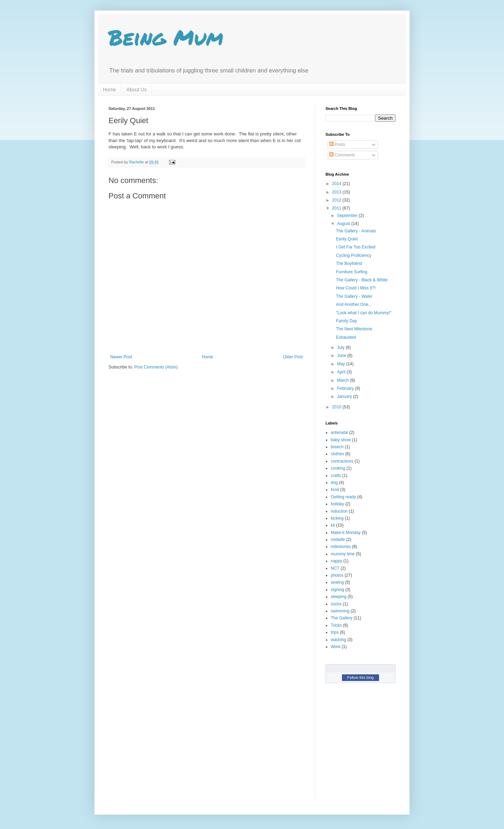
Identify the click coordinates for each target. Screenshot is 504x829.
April (342, 372)
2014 (337, 184)
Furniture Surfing (352, 272)
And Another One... (354, 304)
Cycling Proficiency (354, 255)
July (341, 347)
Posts (337, 145)
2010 (337, 407)
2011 (337, 208)
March (344, 380)
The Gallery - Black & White (362, 280)
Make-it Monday (346, 533)
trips (335, 632)
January (345, 396)
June (342, 356)
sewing (337, 582)
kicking (337, 518)
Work (336, 647)
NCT (335, 568)
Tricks (336, 625)
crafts (336, 476)
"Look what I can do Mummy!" (364, 313)
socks (336, 604)
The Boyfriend (349, 264)
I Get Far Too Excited (356, 247)
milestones (341, 547)
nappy (337, 561)
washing (338, 640)
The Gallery (342, 618)
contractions (342, 461)
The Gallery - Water (354, 296)
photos (337, 575)
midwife (338, 540)
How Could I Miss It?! (356, 288)
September (348, 216)
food (335, 490)
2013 (337, 192)
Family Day (346, 321)
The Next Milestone (354, 329)
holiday (337, 504)
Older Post (293, 357)
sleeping (339, 597)
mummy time (343, 554)
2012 (337, 200)
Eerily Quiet (347, 239)
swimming (340, 611)
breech (337, 447)
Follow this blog (360, 677)
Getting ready (343, 497)
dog (334, 483)
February (346, 388)
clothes (337, 454)
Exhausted (346, 337)
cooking (338, 468)
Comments (342, 155)
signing (337, 590)
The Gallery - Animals (356, 231)
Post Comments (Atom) (156, 367)
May (342, 364)
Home (109, 90)
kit (333, 525)
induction (339, 511)
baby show (341, 440)
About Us (136, 90)
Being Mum (166, 37)
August (344, 224)
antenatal (339, 433)
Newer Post (121, 357)
